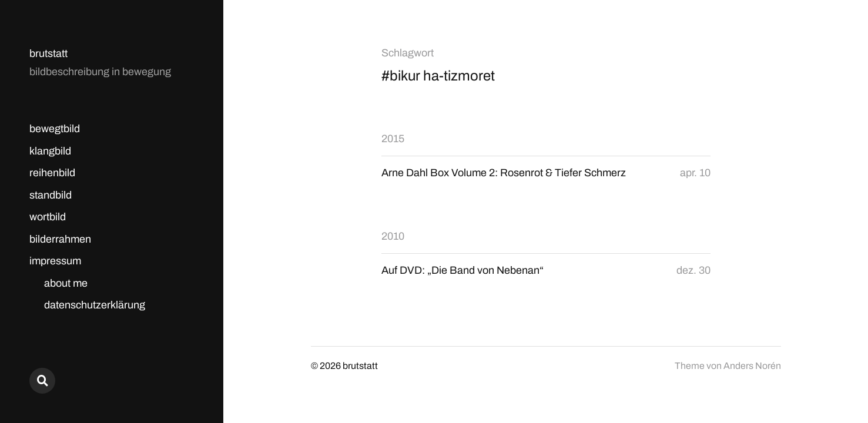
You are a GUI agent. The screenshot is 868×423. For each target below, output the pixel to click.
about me (66, 283)
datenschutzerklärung (95, 305)
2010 (393, 236)
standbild (51, 195)
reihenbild (52, 173)
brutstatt (48, 53)
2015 (393, 139)
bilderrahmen (60, 239)
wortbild (48, 217)
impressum (55, 261)
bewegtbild (55, 129)
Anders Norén (752, 366)
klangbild (50, 151)
